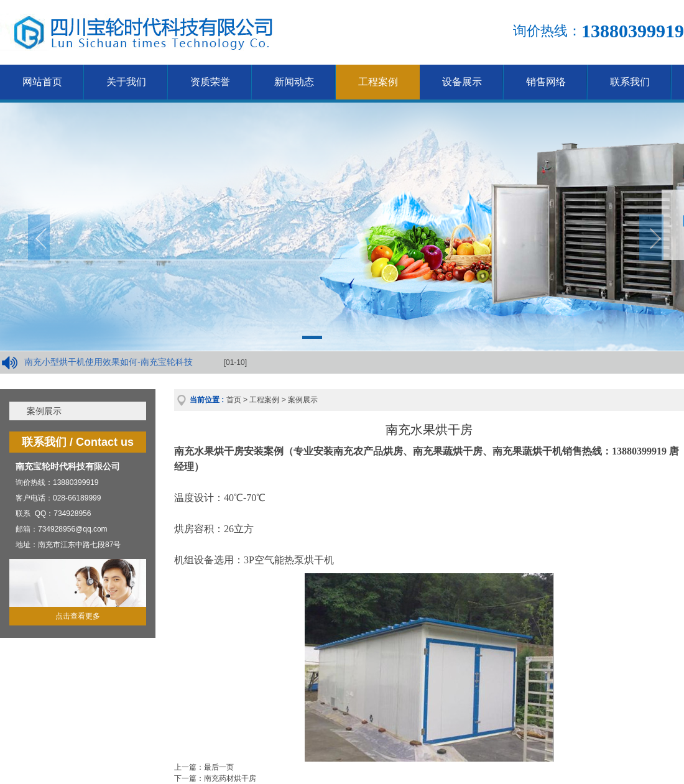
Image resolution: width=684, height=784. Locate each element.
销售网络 (546, 82)
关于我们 (126, 82)
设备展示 (462, 82)
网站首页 (42, 82)
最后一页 (219, 767)
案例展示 (44, 411)
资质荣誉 (210, 82)
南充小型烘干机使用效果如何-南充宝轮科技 (109, 362)
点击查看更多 (78, 616)
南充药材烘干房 (230, 778)
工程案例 (378, 82)
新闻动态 (294, 82)
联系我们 (630, 82)
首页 (234, 400)
